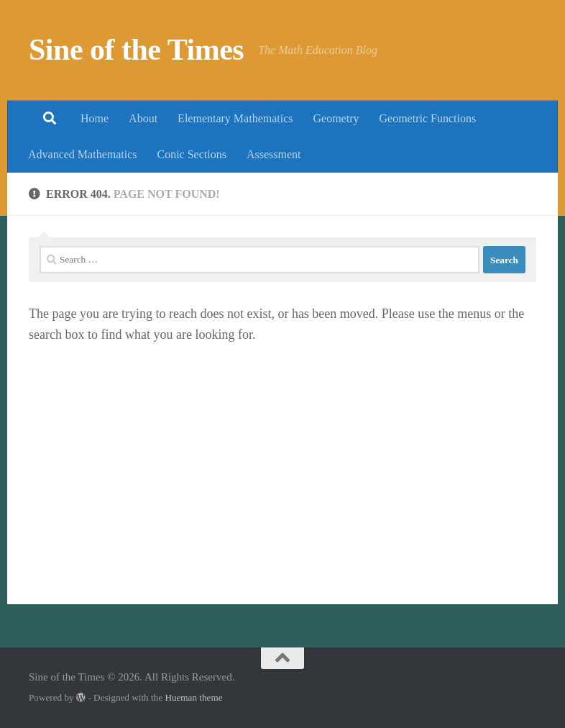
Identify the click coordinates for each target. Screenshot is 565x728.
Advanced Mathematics (83, 154)
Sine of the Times (136, 50)
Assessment (274, 154)
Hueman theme (193, 697)
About (143, 118)
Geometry (336, 118)
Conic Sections (192, 154)
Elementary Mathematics (235, 118)
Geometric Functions (427, 118)
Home (95, 118)
